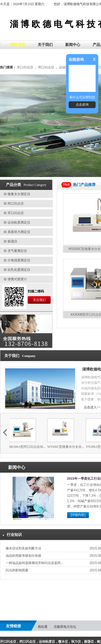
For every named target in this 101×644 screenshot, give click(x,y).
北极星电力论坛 (65, 627)
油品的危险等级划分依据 (23, 556)
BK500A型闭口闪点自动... (31, 447)
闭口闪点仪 (46, 67)
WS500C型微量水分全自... (70, 447)
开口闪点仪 (25, 67)
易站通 (43, 627)
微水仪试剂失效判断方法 (23, 548)
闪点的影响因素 (17, 570)
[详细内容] (78, 515)
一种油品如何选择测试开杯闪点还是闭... (34, 563)
